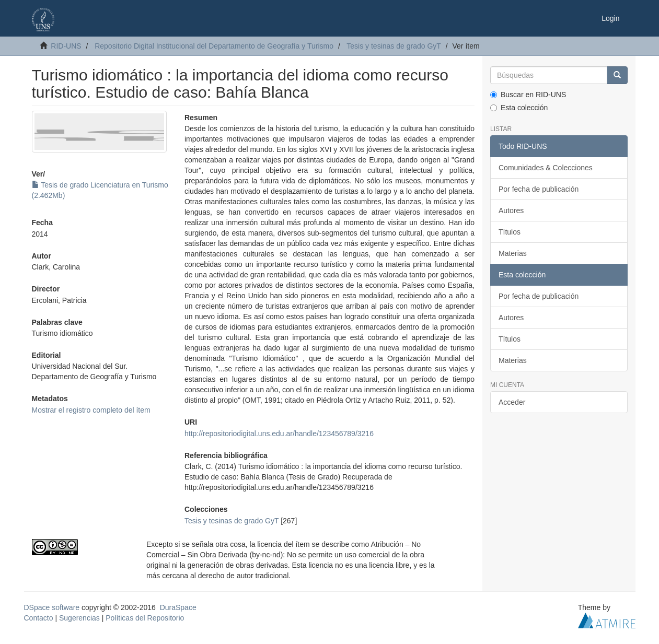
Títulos (510, 232)
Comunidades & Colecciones (546, 168)
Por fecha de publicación (539, 189)
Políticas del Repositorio (145, 618)
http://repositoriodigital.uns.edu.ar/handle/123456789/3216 (279, 434)
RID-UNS (66, 46)
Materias (513, 253)
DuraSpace (178, 607)
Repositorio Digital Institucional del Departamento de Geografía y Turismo (214, 46)
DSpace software (52, 607)
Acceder (512, 402)
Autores (511, 210)
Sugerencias (79, 618)
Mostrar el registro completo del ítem (91, 410)
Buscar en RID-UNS (528, 95)
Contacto (39, 618)
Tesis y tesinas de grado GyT (394, 46)
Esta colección (519, 108)
